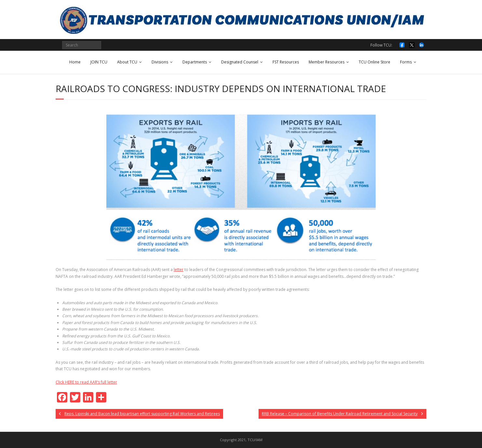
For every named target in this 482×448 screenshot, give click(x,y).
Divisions (160, 62)
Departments (195, 62)
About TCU (127, 62)
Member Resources (327, 62)
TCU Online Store (375, 62)
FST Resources (286, 62)
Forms (406, 62)
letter (179, 270)
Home (75, 62)
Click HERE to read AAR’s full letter (86, 382)
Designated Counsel (240, 62)
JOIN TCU (99, 62)
